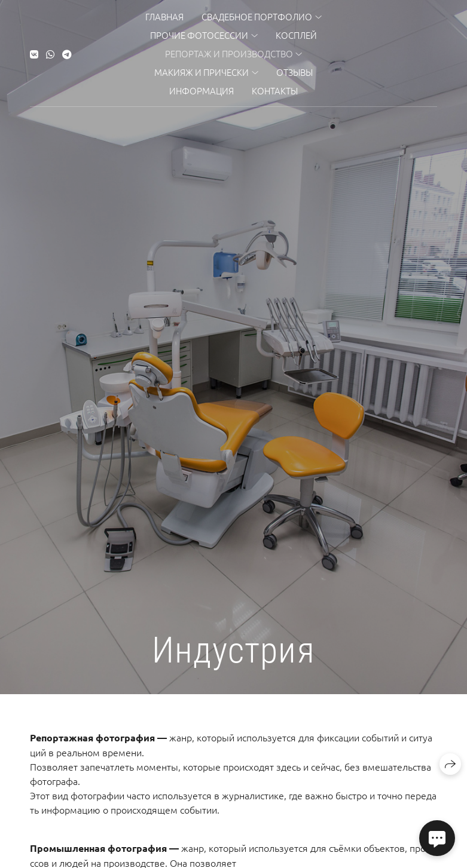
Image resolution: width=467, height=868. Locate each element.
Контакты (275, 91)
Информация (202, 91)
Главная (164, 16)
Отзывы (294, 72)
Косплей (296, 35)
